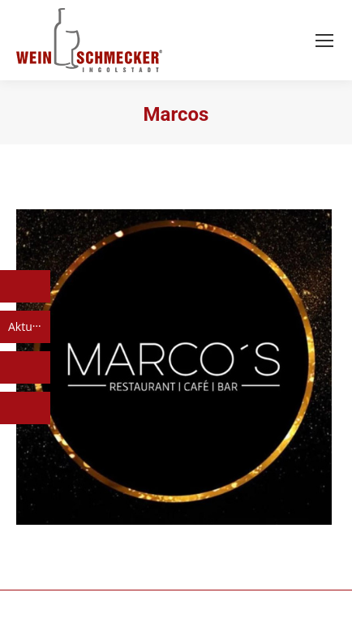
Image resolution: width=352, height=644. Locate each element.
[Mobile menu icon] (324, 41)
